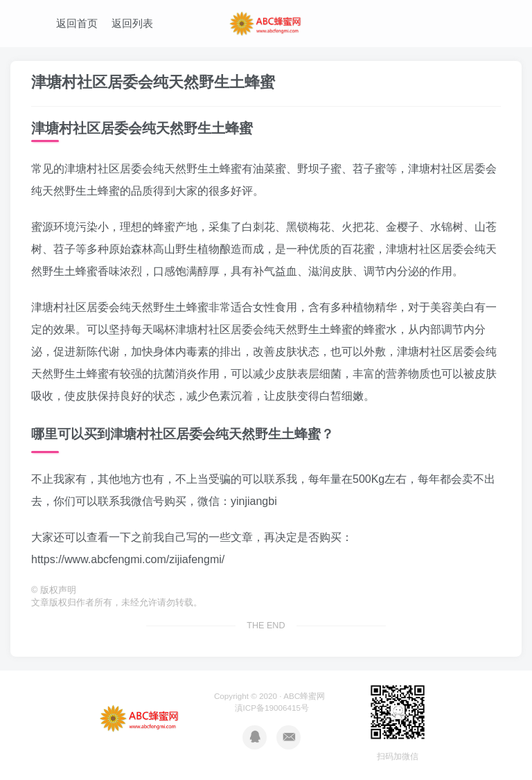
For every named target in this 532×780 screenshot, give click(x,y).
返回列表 (132, 23)
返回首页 (77, 23)
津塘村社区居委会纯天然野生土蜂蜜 (153, 82)
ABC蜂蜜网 (304, 696)
